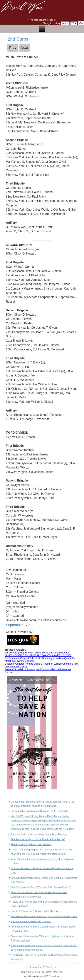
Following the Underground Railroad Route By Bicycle (39, 811)
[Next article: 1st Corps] (24, 48)
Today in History (52, 23)
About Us (51, 967)
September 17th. (19, 625)
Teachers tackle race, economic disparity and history (39, 834)
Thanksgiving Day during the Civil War (31, 844)
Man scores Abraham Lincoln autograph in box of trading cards (44, 916)
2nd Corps (18, 39)
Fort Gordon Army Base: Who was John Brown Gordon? (41, 887)
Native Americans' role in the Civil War (31, 921)
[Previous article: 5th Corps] (13, 48)
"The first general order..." (42, 20)
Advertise (37, 967)
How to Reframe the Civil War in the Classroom (36, 911)
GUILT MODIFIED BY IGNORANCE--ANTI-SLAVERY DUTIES (38, 655)
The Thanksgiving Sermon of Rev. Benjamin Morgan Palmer (37, 653)
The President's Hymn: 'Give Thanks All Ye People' (38, 839)
